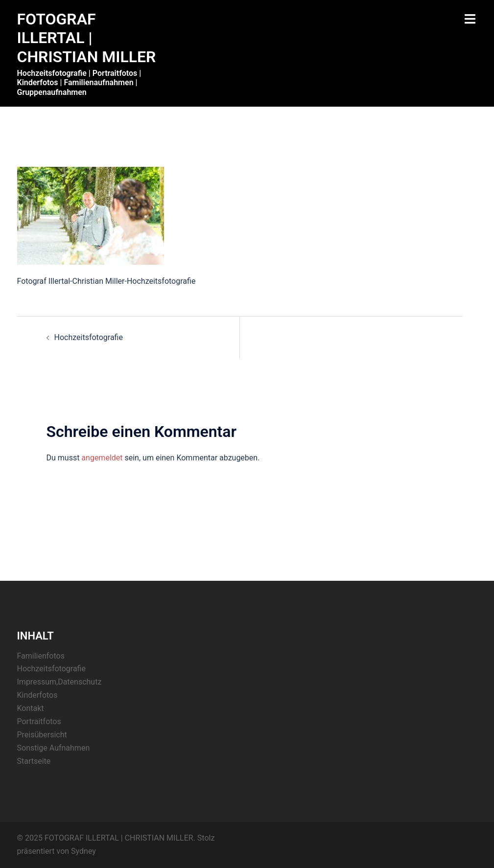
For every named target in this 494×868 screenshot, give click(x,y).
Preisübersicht (42, 735)
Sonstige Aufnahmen (54, 748)
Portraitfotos (39, 721)
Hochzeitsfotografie (89, 337)
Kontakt (31, 708)
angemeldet (102, 458)
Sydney (83, 851)
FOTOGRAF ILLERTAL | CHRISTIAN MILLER (87, 38)
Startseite (34, 761)
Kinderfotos (37, 695)
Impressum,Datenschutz (59, 682)
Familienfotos (41, 656)
